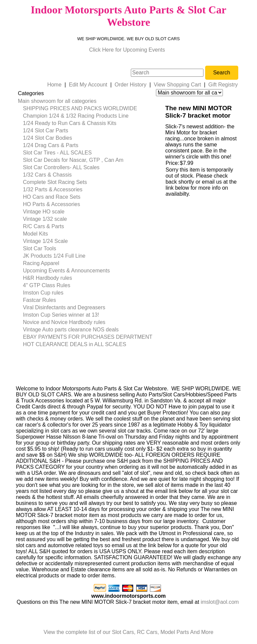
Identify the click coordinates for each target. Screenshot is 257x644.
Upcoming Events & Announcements (67, 271)
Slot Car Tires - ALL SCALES (58, 153)
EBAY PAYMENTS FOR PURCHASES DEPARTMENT (88, 337)
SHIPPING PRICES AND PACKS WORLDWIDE (80, 108)
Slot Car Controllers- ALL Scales (61, 167)
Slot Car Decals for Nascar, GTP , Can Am (73, 160)
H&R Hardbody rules (48, 278)
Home (54, 85)
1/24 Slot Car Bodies (48, 138)
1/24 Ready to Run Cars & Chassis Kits (70, 123)
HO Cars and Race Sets (52, 197)
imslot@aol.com (220, 602)
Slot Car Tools (40, 248)
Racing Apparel (41, 263)
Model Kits (36, 234)
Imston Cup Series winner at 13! (61, 315)
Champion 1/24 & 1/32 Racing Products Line (76, 116)
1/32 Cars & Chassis (48, 175)
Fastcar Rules (40, 300)
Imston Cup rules (43, 293)
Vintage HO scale (44, 212)
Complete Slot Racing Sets (55, 182)
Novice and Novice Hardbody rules (64, 322)
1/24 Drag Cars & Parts (51, 145)
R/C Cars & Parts (44, 226)
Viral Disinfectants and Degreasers (64, 307)
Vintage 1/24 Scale (46, 241)
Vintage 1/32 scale (45, 219)
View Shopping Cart (178, 85)
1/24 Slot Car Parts (46, 131)
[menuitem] (85, 101)
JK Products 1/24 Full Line (54, 256)
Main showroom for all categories (57, 101)
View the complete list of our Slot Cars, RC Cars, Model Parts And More (128, 632)
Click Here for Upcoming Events (127, 50)
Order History (130, 85)
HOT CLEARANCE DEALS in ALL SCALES (75, 344)
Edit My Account (88, 85)
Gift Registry (223, 85)
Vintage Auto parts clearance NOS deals (71, 330)
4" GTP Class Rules (47, 285)
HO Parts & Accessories (52, 204)
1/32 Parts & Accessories (53, 189)
